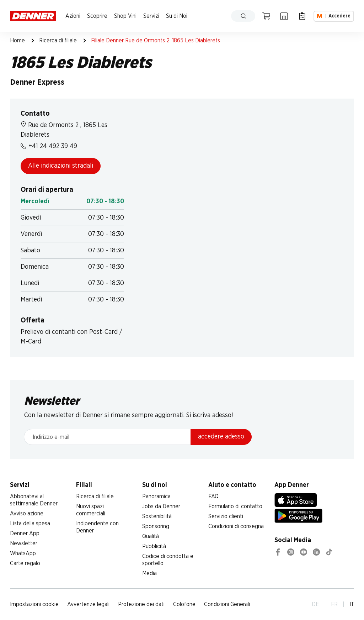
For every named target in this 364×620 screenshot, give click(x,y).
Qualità (151, 536)
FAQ (213, 496)
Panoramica (156, 496)
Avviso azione (27, 514)
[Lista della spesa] (302, 16)
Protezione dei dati (141, 604)
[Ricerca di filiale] (284, 16)
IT (352, 604)
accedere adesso (221, 437)
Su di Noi (177, 16)
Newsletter (24, 543)
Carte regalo (25, 563)
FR (334, 604)
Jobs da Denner (161, 506)
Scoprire (97, 16)
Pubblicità (154, 546)
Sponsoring (156, 526)
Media (149, 573)
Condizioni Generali (227, 604)
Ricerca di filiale (58, 41)
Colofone (184, 604)
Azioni (73, 16)
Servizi (151, 16)
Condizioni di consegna (236, 526)
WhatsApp (23, 553)
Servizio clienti (226, 516)
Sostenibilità (157, 516)
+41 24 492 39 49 (49, 146)
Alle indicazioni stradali (61, 166)
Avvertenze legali (88, 604)
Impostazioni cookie (34, 604)
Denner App (25, 534)
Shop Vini (125, 16)
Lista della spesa (30, 524)
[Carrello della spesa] (266, 16)
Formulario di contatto (235, 506)
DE (315, 604)
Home (17, 41)
